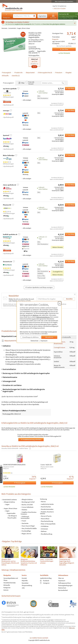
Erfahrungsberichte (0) (45, 73)
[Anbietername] (51, 83)
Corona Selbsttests (28, 507)
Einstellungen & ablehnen (30, 337)
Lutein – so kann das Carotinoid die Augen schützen (47, 561)
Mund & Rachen (46, 507)
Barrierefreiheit (63, 590)
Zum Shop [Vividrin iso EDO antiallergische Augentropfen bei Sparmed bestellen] (70, 135)
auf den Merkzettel (9, 487)
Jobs (23, 588)
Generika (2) (16, 76)
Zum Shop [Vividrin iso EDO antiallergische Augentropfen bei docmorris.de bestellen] (70, 261)
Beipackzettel (30, 73)
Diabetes (24, 510)
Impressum (44, 341)
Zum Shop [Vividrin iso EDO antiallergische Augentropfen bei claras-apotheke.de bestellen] (70, 185)
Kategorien (6, 16)
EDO (40, 33)
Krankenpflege (26, 531)
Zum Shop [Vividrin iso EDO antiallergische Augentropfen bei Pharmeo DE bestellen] (70, 205)
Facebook (45, 581)
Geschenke (25, 523)
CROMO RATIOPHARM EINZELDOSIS (14, 465)
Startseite (4, 28)
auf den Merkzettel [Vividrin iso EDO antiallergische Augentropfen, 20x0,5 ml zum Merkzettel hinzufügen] (64, 53)
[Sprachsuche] (34, 16)
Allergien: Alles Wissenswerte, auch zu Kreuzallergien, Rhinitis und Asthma (10, 562)
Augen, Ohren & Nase (24, 28)
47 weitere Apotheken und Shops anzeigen (39, 287)
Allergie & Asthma (9, 502)
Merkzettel (63, 14)
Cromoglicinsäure (59, 347)
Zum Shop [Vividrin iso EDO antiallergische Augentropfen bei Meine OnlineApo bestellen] (70, 155)
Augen (7, 504)
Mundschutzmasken (47, 509)
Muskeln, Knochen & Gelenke (47, 513)
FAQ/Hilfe (25, 581)
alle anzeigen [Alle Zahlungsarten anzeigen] (27, 100)
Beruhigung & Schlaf (28, 502)
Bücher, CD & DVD (27, 504)
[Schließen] (75, 23)
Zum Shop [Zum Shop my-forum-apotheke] (60, 49)
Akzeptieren (49, 337)
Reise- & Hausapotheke (48, 524)
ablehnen (36, 315)
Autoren (6, 590)
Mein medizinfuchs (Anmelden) (64, 1)
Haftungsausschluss (64, 583)
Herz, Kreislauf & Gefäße (29, 528)
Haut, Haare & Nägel (28, 526)
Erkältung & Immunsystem (25, 517)
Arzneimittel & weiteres (10, 500)
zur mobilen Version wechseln (39, 638)
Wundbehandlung (47, 534)
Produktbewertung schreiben (31, 439)
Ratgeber (69, 73)
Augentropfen (34, 37)
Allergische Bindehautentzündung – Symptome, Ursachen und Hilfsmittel (29, 562)
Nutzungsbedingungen (65, 585)
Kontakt (24, 578)
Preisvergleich (7, 73)
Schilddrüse (45, 526)
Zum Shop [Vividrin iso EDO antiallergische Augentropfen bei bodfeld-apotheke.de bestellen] (70, 234)
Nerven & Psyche (46, 516)
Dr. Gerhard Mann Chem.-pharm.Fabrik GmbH (36, 41)
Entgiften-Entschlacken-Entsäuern (29, 513)
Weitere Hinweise (58, 247)
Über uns (61, 578)
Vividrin (32, 33)
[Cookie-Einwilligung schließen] (60, 303)
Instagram (45, 583)
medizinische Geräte (47, 504)
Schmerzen (44, 529)
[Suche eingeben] (23, 16)
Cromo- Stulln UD (46, 465)
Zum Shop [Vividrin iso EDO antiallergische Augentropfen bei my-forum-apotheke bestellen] (70, 89)
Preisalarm (59, 73)
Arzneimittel (12, 28)
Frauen (24, 521)
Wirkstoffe (5, 76)
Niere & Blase (45, 519)
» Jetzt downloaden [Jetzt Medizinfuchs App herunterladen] (59, 8)
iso (36, 33)
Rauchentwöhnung (47, 521)
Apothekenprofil (9, 105)
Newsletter (25, 583)
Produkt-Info (19, 73)
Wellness (44, 531)
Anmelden (53, 16)
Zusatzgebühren (58, 272)
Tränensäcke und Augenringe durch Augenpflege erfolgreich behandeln (67, 562)
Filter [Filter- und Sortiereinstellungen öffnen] (21, 83)
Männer (43, 502)
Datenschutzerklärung (43, 317)
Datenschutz (34, 341)
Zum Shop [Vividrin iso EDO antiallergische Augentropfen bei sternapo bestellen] (70, 111)
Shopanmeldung (27, 585)
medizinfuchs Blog (46, 578)
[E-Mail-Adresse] (49, 299)
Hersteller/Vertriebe (10, 583)
